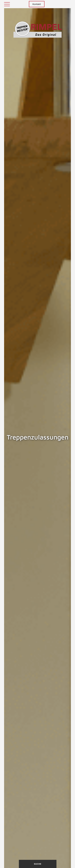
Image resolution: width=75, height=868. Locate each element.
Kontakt (37, 4)
